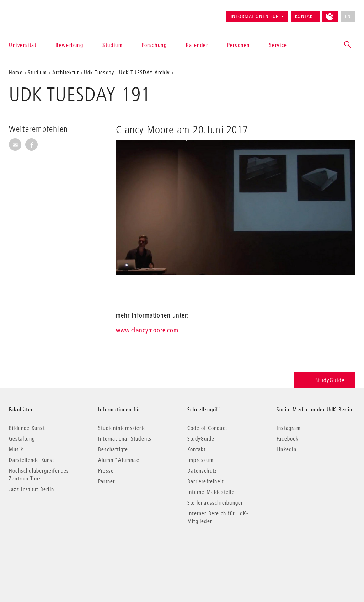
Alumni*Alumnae (119, 460)
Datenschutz (202, 470)
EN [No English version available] (348, 16)
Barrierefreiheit (205, 481)
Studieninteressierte (122, 428)
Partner (106, 481)
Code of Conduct (207, 428)
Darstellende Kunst (32, 460)
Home (16, 72)
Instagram (289, 428)
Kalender (197, 45)
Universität (23, 45)
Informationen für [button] (255, 16)
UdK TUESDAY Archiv (144, 72)
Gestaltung (22, 438)
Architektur (66, 72)
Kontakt (305, 16)
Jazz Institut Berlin (31, 489)
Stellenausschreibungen (216, 502)
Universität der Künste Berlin (37, 13)
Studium (113, 45)
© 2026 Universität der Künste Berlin (46, 551)
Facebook (288, 438)
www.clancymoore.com (147, 330)
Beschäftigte (113, 449)
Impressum (200, 460)
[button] (348, 45)
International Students (125, 438)
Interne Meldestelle (211, 492)
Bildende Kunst (27, 428)
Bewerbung (69, 45)
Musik (16, 449)
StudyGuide (325, 380)
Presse (106, 470)
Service (278, 45)
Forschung (154, 45)
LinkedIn (287, 449)
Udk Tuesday (99, 72)
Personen (239, 45)
